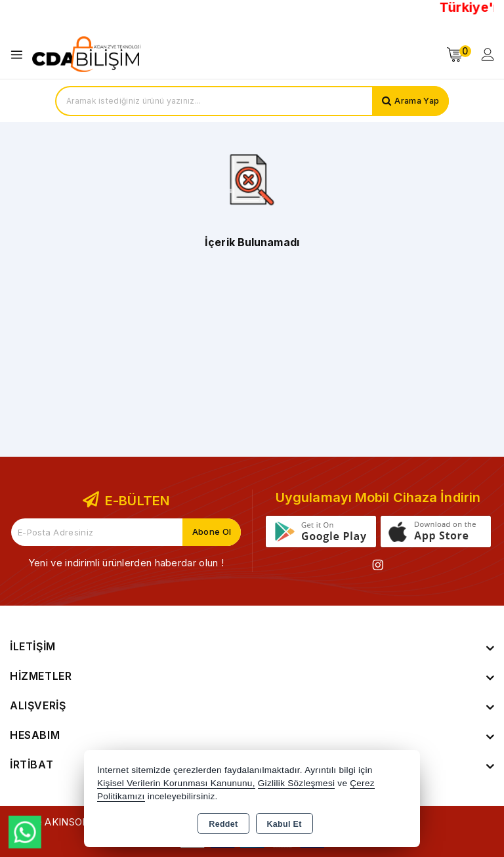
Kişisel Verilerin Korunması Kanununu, (176, 783)
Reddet (223, 824)
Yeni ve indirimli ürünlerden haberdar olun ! (126, 563)
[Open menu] (20, 55)
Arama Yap (416, 101)
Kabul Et (284, 824)
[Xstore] (86, 54)
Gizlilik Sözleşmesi (296, 783)
